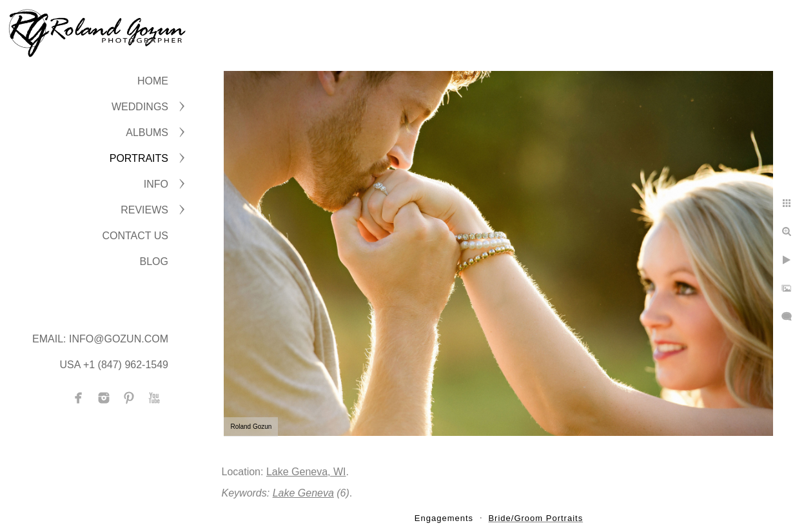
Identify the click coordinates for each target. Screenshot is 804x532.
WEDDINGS (140, 107)
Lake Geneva (303, 493)
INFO (156, 184)
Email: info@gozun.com (100, 339)
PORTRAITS (139, 158)
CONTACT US (135, 236)
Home (153, 81)
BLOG (154, 261)
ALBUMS (147, 133)
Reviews (144, 210)
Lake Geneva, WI (306, 472)
